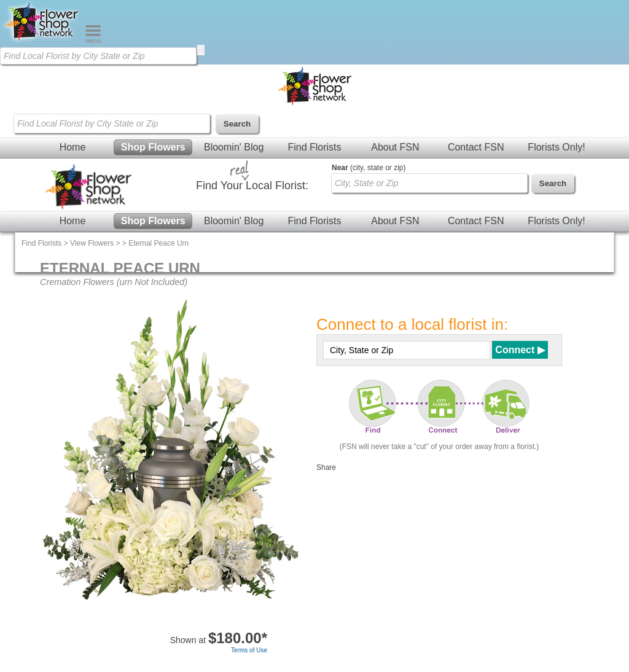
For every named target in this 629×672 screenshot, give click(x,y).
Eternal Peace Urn (158, 243)
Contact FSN (476, 147)
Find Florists (314, 147)
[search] (201, 50)
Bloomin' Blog (234, 147)
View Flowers (92, 243)
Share (326, 467)
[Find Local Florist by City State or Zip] (98, 56)
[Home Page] (42, 41)
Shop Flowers (153, 147)
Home (73, 147)
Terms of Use (249, 650)
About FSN (395, 147)
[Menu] (93, 41)
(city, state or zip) (369, 168)
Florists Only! (556, 147)
